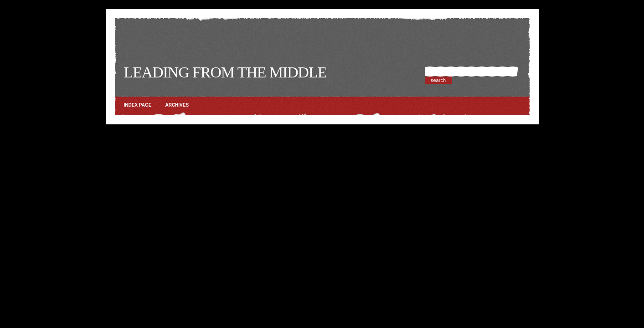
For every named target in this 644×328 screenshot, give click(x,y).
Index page (138, 105)
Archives (177, 105)
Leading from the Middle (225, 72)
